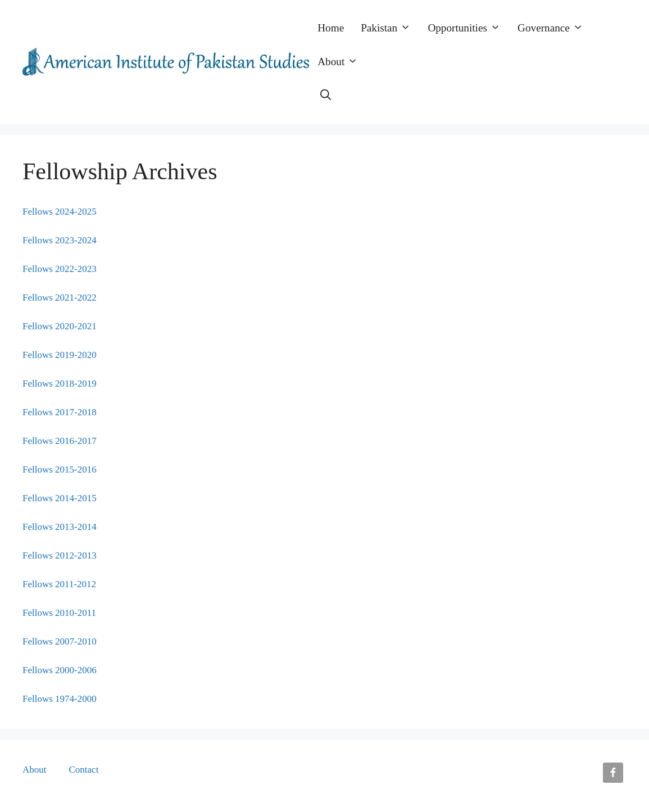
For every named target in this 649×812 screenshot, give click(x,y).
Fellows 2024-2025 (60, 212)
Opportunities (468, 28)
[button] (326, 96)
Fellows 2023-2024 (60, 240)
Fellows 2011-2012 (59, 584)
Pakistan (390, 28)
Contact (84, 770)
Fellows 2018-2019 (60, 384)
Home (331, 28)
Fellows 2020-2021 (60, 326)
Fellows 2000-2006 (60, 670)
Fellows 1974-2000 (60, 699)
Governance (555, 28)
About (342, 62)
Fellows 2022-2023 (60, 269)
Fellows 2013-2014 (60, 527)
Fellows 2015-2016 (60, 469)
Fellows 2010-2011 (59, 613)
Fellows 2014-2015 (60, 498)
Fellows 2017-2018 (60, 412)
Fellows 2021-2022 (60, 298)
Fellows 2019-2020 (60, 355)
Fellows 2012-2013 (60, 555)
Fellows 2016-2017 (60, 441)
